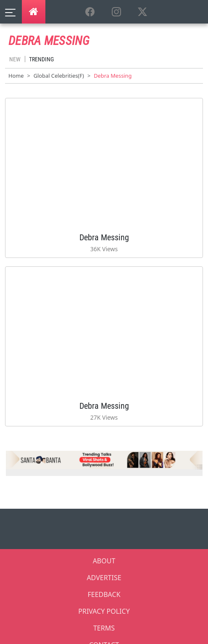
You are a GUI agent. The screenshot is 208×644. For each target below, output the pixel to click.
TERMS (104, 628)
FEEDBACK (104, 594)
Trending (41, 59)
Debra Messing (104, 237)
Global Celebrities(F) (59, 76)
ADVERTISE (104, 578)
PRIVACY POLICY (104, 611)
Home (16, 76)
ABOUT (104, 561)
